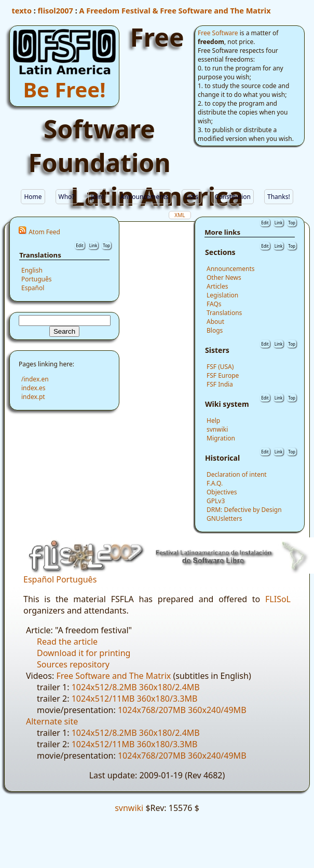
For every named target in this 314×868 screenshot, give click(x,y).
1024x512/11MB (103, 699)
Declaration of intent (237, 474)
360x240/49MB (217, 710)
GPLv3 (216, 501)
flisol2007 (56, 10)
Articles (217, 286)
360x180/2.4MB (169, 687)
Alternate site (52, 721)
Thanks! (279, 197)
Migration (221, 438)
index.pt (33, 397)
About (215, 322)
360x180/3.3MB (167, 699)
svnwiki (217, 429)
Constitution (233, 197)
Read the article (67, 642)
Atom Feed (44, 232)
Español (33, 288)
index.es (33, 388)
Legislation (222, 295)
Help (213, 421)
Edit (79, 245)
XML (180, 215)
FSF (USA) (220, 367)
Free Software (218, 33)
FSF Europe (223, 375)
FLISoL (278, 599)
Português (37, 279)
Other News (224, 278)
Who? (67, 197)
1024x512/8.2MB (104, 687)
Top (106, 245)
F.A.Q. (215, 483)
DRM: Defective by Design (244, 510)
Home (33, 197)
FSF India (220, 384)
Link (93, 245)
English (32, 270)
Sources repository (73, 664)
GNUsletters (224, 518)
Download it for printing (84, 653)
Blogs (215, 330)
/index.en (35, 379)
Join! (98, 197)
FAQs (214, 304)
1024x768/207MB (152, 710)
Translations (224, 313)
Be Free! (65, 89)
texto (22, 10)
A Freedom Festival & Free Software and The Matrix (175, 10)
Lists (191, 197)
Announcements (145, 197)
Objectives (222, 492)
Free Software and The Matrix (113, 676)
